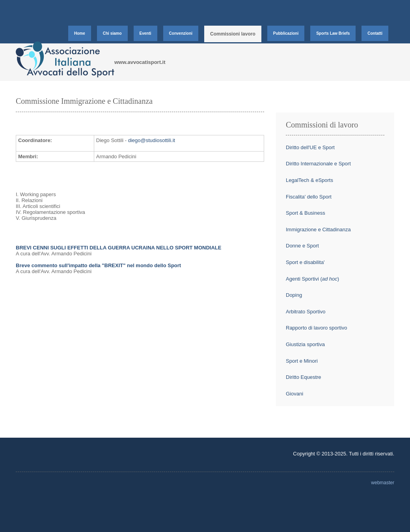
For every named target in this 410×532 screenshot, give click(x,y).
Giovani (294, 394)
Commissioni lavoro (233, 34)
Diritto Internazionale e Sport (318, 164)
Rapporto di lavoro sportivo (316, 328)
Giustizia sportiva (305, 344)
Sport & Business (306, 213)
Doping (294, 295)
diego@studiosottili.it (152, 140)
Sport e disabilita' (305, 262)
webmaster (383, 483)
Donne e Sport (302, 246)
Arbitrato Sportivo (306, 312)
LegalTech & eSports (309, 180)
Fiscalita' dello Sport (309, 197)
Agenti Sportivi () (312, 279)
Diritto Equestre (304, 377)
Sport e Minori (302, 361)
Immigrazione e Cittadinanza (318, 229)
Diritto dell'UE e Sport (310, 147)
